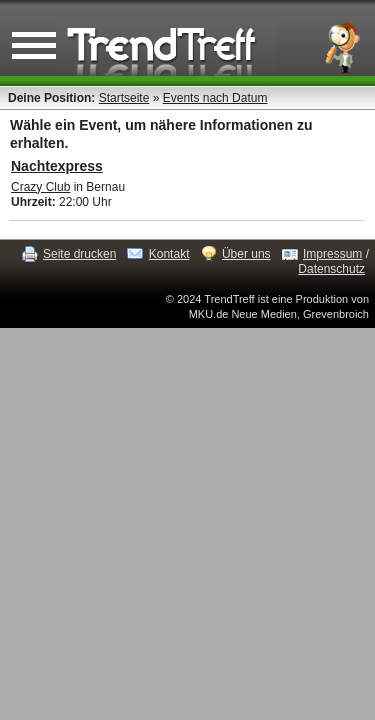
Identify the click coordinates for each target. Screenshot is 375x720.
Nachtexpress (57, 166)
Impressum (332, 254)
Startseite (124, 98)
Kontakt (169, 254)
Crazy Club (40, 187)
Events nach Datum (215, 98)
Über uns (246, 254)
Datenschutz (331, 269)
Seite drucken (79, 254)
